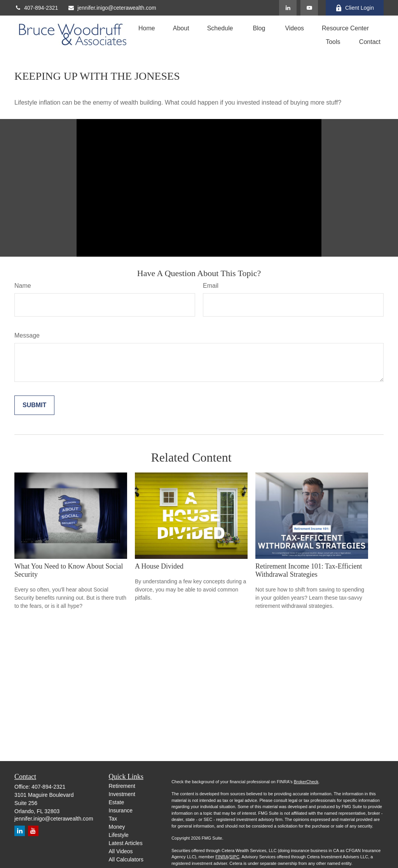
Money (117, 827)
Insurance (121, 810)
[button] (147, 28)
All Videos (121, 851)
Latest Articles (126, 843)
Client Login (355, 8)
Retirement (122, 786)
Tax (113, 819)
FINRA (222, 857)
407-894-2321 (36, 8)
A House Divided (159, 566)
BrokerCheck (306, 782)
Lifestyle (119, 835)
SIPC (234, 857)
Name (23, 286)
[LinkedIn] (288, 8)
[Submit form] (34, 405)
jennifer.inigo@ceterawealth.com (112, 8)
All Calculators (126, 859)
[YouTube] (309, 8)
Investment (122, 794)
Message (27, 335)
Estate (117, 802)
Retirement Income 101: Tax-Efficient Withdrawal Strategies (309, 570)
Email (211, 286)
